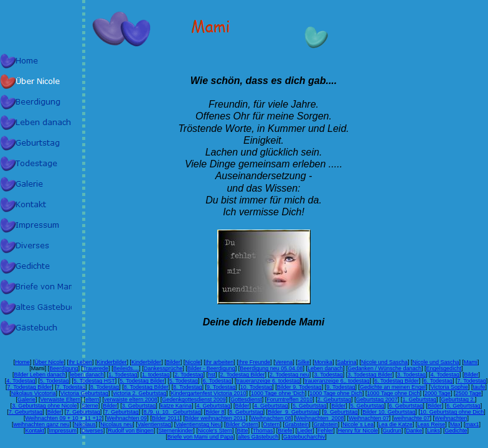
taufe (479, 387)
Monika (323, 362)
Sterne (90, 406)
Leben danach (325, 368)
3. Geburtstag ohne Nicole (45, 406)
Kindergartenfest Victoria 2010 (209, 393)
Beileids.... (126, 368)
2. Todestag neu (289, 375)
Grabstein (297, 424)
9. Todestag (221, 387)
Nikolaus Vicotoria (34, 393)
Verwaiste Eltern (61, 399)
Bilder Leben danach (40, 375)
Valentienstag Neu (198, 424)
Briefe (285, 431)
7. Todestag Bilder (29, 387)
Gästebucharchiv (304, 437)
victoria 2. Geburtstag (140, 393)
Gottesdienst (246, 399)
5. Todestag (54, 381)
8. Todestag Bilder (146, 387)
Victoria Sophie (449, 387)
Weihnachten (451, 418)
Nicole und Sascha (384, 362)
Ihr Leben (80, 362)
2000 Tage (438, 393)
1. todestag (156, 375)
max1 (472, 424)
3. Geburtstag (139, 406)
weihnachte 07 (412, 418)
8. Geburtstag (246, 412)
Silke (304, 362)
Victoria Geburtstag (84, 393)
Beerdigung (63, 368)
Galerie (26, 399)
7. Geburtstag (26, 412)
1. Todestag (123, 375)
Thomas (263, 431)
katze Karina (176, 406)
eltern (92, 399)
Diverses (92, 431)
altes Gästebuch (258, 437)
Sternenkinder (176, 431)
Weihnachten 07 (369, 418)
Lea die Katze (396, 424)
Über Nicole (49, 362)
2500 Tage (468, 393)
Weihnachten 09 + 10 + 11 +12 (64, 418)
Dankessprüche (163, 368)
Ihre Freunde (255, 362)
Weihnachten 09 (127, 418)
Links (434, 431)
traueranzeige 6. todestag (268, 381)
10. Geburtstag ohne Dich (452, 412)
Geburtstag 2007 (377, 399)
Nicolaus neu (116, 424)
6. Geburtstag (406, 406)
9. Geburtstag (341, 412)
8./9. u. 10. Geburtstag (172, 412)
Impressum (63, 431)
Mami (471, 362)
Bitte (243, 431)
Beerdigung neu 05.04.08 (271, 368)
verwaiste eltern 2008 (131, 399)
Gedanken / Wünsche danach (385, 368)
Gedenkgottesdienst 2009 (194, 399)
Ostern (272, 424)
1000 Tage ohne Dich (336, 393)
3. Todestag (328, 375)
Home (22, 362)
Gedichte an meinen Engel (393, 387)
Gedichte (456, 431)
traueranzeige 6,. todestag (337, 381)
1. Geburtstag (419, 399)
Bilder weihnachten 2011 (216, 418)
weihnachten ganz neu (42, 424)
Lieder (305, 431)
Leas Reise (431, 424)
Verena (284, 362)
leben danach (87, 375)
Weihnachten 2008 (320, 418)
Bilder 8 (215, 412)
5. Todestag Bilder (142, 381)
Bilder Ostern (242, 424)
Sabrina (346, 362)
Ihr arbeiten (220, 362)
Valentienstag (154, 424)
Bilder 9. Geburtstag (293, 412)
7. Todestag (471, 381)
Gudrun (392, 431)
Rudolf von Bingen (131, 431)
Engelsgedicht (444, 368)
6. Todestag (217, 381)
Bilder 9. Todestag (299, 387)
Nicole (193, 362)
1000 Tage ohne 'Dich (278, 393)
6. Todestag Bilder (396, 381)
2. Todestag (189, 375)
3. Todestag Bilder (370, 375)
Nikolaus (85, 424)
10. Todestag (256, 387)
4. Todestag (445, 375)
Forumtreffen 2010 (289, 399)
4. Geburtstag (213, 406)
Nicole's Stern (215, 431)
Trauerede (96, 368)
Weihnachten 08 (271, 418)
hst (212, 375)
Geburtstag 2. (458, 399)
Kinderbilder (112, 362)
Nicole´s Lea (358, 424)
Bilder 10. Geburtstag (389, 412)
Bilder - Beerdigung (211, 368)
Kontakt (35, 431)
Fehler (326, 431)
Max (455, 424)
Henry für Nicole (358, 431)
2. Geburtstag (335, 399)
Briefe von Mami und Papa (200, 437)
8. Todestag (105, 387)
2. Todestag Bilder (243, 375)
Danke (414, 431)
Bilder (173, 362)
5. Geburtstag (310, 406)
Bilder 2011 (166, 418)
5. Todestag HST (94, 381)
